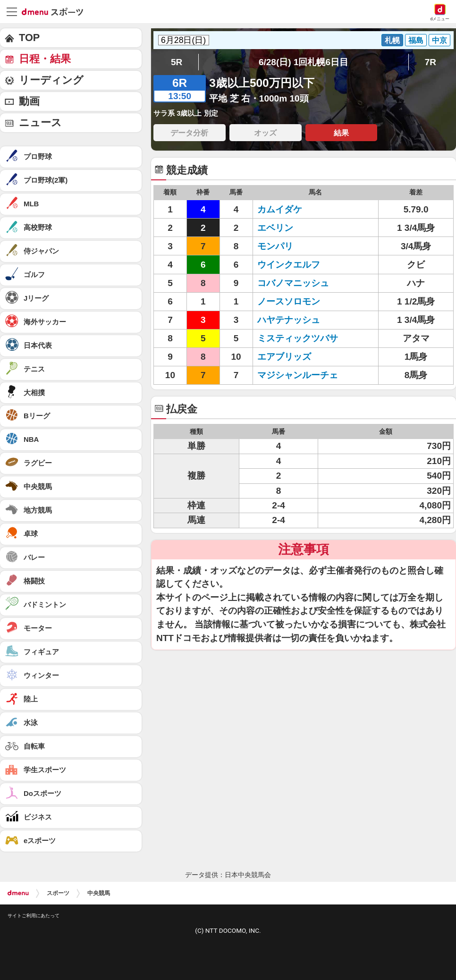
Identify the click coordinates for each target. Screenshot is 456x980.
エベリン (275, 228)
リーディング (51, 80)
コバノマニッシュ (293, 283)
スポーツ (58, 893)
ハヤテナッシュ (289, 320)
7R (431, 62)
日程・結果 (45, 59)
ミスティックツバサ (298, 338)
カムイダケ (280, 209)
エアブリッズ (284, 357)
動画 (29, 101)
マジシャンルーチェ (298, 375)
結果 (341, 133)
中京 (439, 40)
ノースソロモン (289, 301)
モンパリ (275, 246)
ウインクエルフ (289, 265)
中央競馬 (99, 893)
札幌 (392, 40)
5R (177, 62)
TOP (29, 38)
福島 (416, 40)
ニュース (40, 122)
